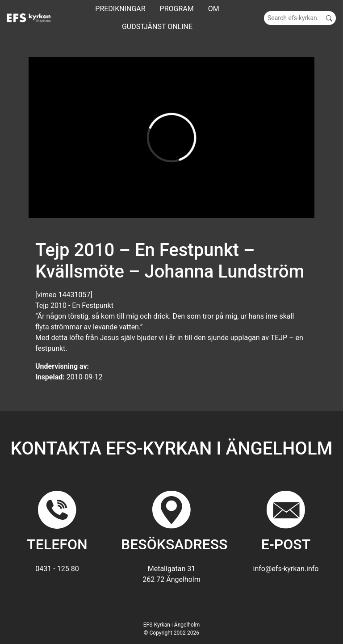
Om (214, 9)
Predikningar (120, 9)
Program (177, 9)
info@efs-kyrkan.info (286, 569)
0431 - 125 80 (57, 569)
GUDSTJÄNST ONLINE (157, 27)
